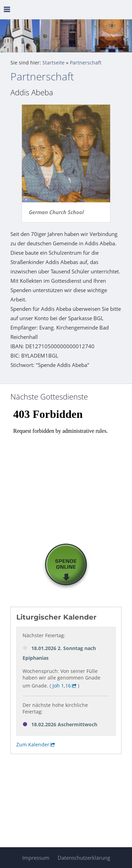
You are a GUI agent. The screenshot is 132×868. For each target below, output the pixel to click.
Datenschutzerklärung (84, 858)
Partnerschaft (86, 63)
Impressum (36, 858)
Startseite (53, 63)
